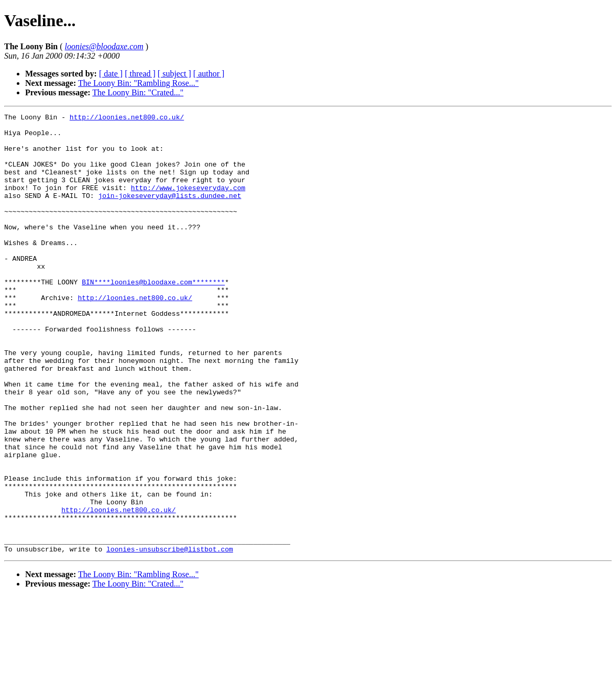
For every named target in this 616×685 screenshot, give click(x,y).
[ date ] (111, 74)
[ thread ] (140, 74)
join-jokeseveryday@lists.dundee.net (169, 213)
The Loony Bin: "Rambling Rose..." (138, 83)
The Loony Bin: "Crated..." (138, 92)
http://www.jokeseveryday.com (188, 203)
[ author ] (209, 74)
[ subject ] (174, 74)
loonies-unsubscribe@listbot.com (170, 637)
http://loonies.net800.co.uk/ (127, 118)
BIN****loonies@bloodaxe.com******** (153, 316)
